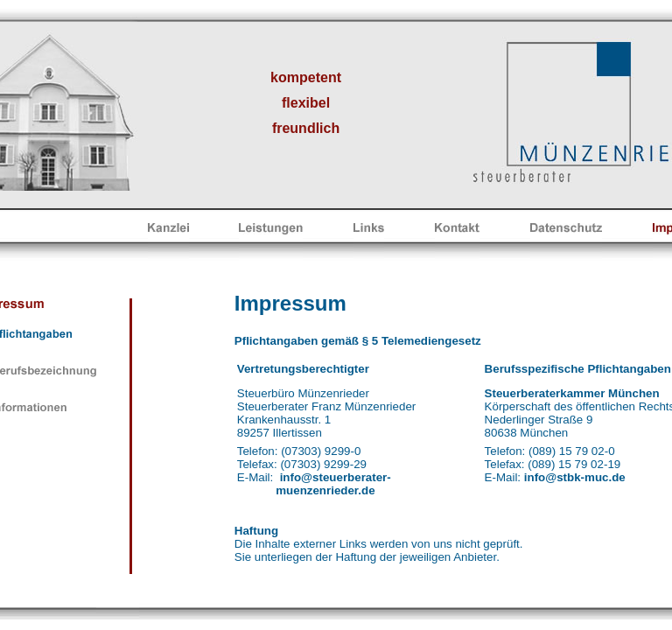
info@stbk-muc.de (575, 477)
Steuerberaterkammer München (572, 393)
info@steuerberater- (336, 477)
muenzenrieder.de (325, 490)
